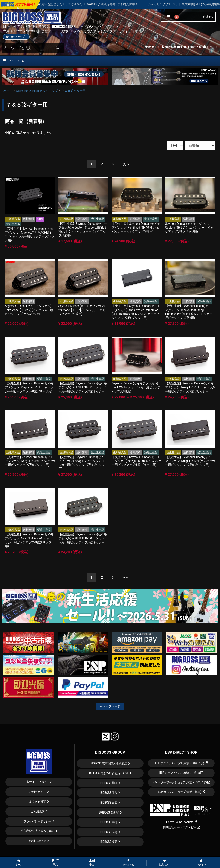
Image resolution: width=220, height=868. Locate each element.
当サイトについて (37, 782)
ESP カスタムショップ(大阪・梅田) (181, 792)
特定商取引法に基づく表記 (37, 831)
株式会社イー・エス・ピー (181, 827)
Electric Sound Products (181, 822)
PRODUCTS (14, 61)
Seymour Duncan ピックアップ (37, 91)
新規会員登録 (172, 47)
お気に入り (192, 47)
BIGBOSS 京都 (109, 822)
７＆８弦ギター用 (73, 91)
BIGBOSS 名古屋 (109, 812)
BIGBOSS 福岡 (109, 842)
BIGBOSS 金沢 (109, 803)
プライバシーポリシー (37, 821)
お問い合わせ (37, 841)
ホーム (19, 863)
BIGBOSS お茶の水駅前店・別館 (109, 773)
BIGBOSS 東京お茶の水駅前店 (109, 763)
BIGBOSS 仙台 (109, 793)
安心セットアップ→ (16, 37)
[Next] (126, 164)
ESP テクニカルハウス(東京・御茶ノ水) (181, 763)
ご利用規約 (37, 811)
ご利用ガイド (150, 47)
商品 (55, 863)
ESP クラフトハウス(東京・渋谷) (181, 773)
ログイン (210, 47)
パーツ (8, 91)
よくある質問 (37, 802)
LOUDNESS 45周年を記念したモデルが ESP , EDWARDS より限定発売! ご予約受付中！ (94, 4)
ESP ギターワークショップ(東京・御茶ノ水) (181, 782)
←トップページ (110, 706)
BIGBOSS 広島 (109, 832)
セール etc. (128, 863)
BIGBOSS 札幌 (109, 783)
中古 (92, 863)
